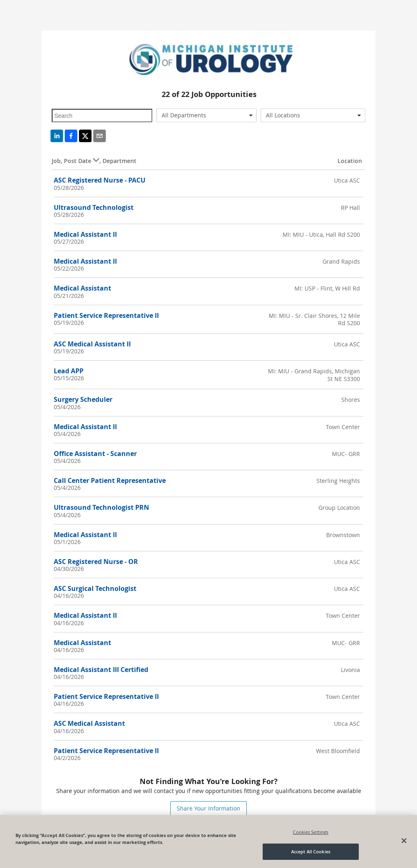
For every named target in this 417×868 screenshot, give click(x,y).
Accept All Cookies (311, 851)
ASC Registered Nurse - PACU (100, 180)
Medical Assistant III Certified (101, 670)
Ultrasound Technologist (94, 207)
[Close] (404, 841)
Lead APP (69, 371)
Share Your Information (208, 808)
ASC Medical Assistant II (92, 344)
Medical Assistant (82, 288)
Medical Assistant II (85, 234)
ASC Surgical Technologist (95, 588)
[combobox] (206, 115)
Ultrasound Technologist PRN (101, 507)
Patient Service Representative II (106, 315)
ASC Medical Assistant (89, 723)
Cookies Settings (311, 832)
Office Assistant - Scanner (95, 454)
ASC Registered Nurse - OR (96, 562)
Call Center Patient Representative (110, 480)
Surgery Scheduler (83, 399)
